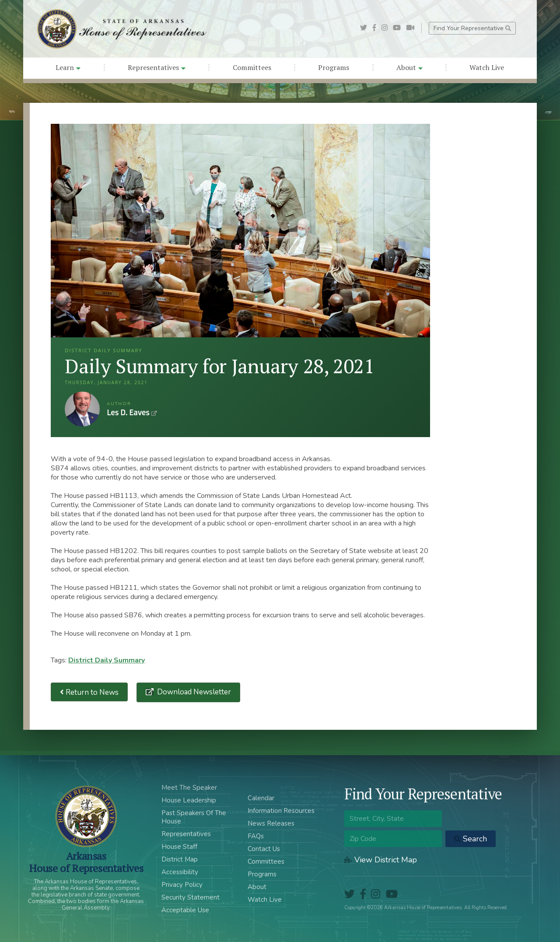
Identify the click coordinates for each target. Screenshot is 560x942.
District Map (180, 859)
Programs (334, 67)
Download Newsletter (193, 692)
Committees (252, 67)
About (409, 67)
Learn (68, 67)
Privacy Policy (182, 885)
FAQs (256, 836)
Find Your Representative (472, 28)
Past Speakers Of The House (194, 817)
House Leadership (189, 800)
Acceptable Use (185, 910)
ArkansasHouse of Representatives (86, 862)
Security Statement (191, 897)
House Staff (179, 847)
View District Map (381, 860)
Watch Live (487, 67)
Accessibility (180, 872)
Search (471, 839)
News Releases (271, 823)
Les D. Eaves (82, 409)
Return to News (89, 692)
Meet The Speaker (189, 788)
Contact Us (264, 849)
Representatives (157, 67)
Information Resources (281, 811)
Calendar (261, 798)
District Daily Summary (107, 660)
